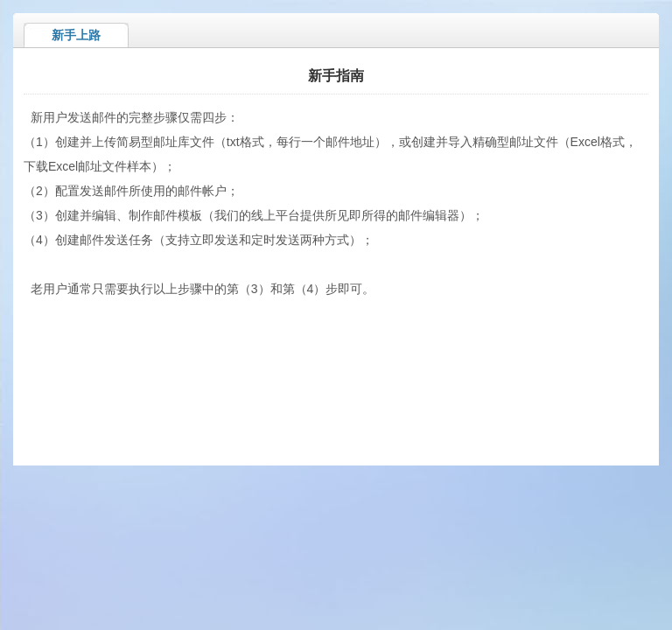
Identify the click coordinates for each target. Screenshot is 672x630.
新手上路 (76, 35)
